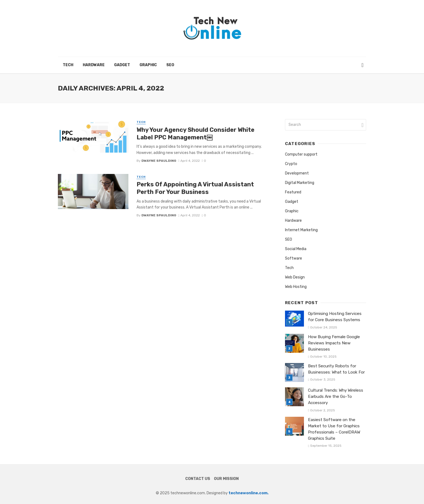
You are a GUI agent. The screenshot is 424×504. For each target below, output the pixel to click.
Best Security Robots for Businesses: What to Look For (336, 369)
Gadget (122, 65)
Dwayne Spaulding (159, 161)
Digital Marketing (300, 183)
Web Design (295, 277)
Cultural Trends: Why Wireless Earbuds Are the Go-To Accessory (336, 397)
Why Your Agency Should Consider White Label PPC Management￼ (196, 134)
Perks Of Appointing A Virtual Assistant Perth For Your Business (195, 188)
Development (297, 173)
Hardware (94, 65)
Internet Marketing (301, 230)
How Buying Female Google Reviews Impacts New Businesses (334, 343)
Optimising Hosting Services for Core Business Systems (335, 317)
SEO (170, 65)
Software (294, 258)
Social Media (296, 249)
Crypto (291, 164)
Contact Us (198, 479)
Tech (68, 65)
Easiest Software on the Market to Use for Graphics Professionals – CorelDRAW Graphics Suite (334, 429)
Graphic (148, 65)
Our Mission (226, 479)
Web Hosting (296, 287)
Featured (293, 192)
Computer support (301, 154)
